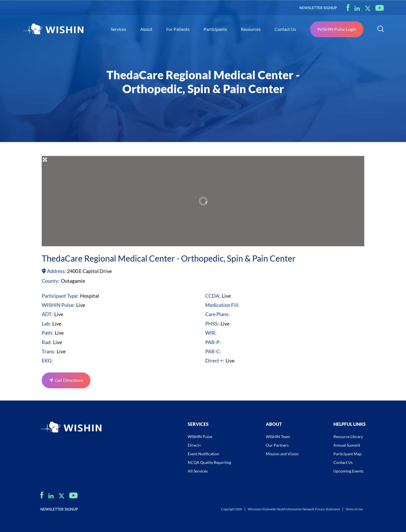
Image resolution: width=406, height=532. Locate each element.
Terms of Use (354, 509)
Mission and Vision (282, 454)
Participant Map (347, 454)
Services (118, 29)
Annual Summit (347, 445)
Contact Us (285, 29)
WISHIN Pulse (200, 437)
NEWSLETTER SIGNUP (318, 8)
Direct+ (194, 445)
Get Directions (69, 380)
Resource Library (348, 437)
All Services (198, 471)
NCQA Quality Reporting (209, 462)
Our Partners (277, 445)
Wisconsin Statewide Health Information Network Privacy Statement (294, 509)
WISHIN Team (278, 437)
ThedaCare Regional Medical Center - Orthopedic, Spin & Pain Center (169, 258)
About (146, 29)
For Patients (178, 29)
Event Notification (203, 454)
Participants (215, 29)
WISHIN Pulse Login (337, 29)
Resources (251, 29)
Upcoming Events (348, 471)
